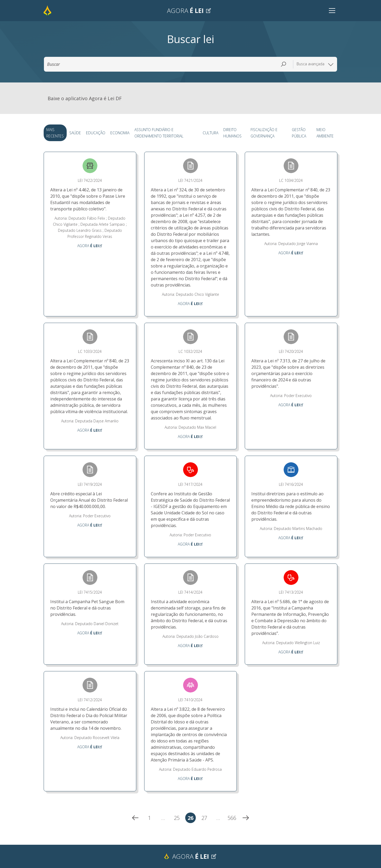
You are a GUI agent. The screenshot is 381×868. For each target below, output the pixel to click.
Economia (118, 133)
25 (178, 819)
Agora (189, 10)
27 (205, 819)
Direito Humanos (231, 133)
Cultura (209, 133)
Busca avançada (315, 64)
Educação (95, 133)
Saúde (75, 133)
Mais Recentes (55, 133)
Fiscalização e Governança (262, 133)
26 (192, 819)
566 (232, 819)
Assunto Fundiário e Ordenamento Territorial (156, 133)
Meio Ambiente (325, 133)
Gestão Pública (298, 133)
